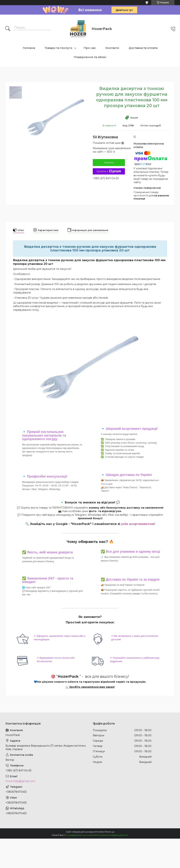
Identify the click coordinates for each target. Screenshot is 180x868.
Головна (29, 48)
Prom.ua (109, 832)
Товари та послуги (58, 48)
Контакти (112, 48)
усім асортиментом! (138, 524)
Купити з (109, 171)
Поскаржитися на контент (80, 835)
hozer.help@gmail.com (20, 781)
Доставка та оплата (143, 48)
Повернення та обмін (90, 57)
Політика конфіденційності (112, 835)
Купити (109, 163)
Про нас (90, 48)
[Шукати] (8, 29)
